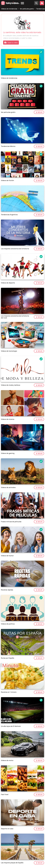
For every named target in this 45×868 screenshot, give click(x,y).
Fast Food (5, 795)
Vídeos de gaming (8, 453)
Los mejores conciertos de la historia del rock (15, 317)
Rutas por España (7, 658)
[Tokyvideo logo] (10, 3)
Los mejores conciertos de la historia (15, 249)
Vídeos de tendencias (9, 9)
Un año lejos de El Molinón (11, 726)
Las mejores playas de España (12, 863)
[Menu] (22, 3)
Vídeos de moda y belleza (10, 385)
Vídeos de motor (7, 760)
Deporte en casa (7, 829)
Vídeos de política (8, 624)
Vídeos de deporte (8, 283)
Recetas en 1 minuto (9, 692)
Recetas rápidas (7, 590)
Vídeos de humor (7, 556)
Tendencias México (8, 146)
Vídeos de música (8, 419)
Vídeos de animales (8, 488)
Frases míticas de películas (11, 522)
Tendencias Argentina (9, 215)
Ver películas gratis (27, 9)
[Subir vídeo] (42, 3)
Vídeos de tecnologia (9, 351)
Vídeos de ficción (7, 181)
